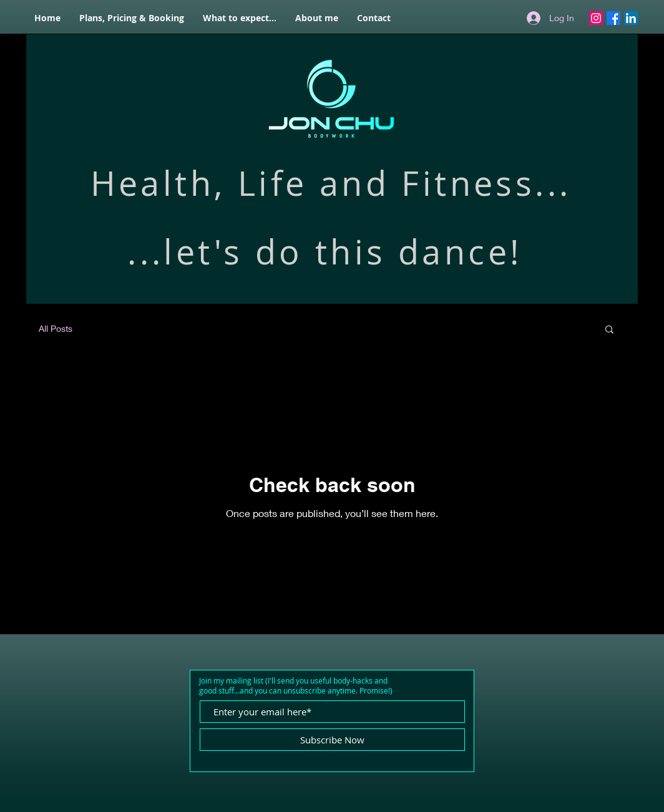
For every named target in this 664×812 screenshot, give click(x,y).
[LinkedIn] (631, 18)
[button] (609, 330)
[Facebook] (613, 18)
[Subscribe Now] (332, 740)
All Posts (56, 328)
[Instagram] (596, 18)
